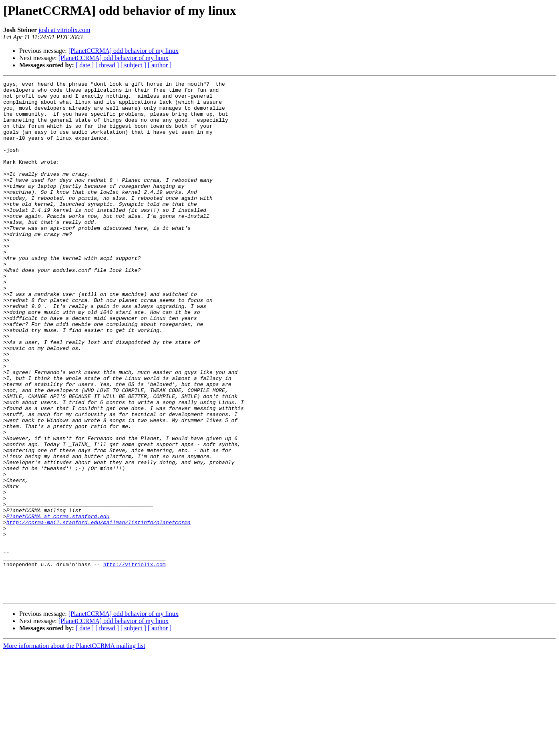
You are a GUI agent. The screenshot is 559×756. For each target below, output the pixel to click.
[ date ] (85, 65)
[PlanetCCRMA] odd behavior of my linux (124, 51)
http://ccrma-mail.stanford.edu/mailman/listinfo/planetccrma (99, 611)
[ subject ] (133, 65)
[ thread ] (107, 65)
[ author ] (160, 65)
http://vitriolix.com (135, 661)
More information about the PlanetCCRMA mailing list (74, 749)
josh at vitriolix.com (64, 30)
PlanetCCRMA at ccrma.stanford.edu (58, 604)
